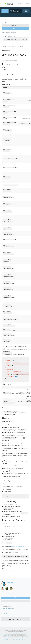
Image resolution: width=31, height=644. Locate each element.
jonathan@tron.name (14, 527)
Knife (14, 36)
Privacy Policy (24, 640)
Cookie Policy (9, 641)
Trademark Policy (16, 641)
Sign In (27, 4)
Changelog (14, 47)
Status (21, 641)
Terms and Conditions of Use (15, 640)
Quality (20, 47)
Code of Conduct (6, 640)
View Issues (16, 601)
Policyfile (5, 36)
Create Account (19, 4)
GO (26, 11)
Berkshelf (10, 36)
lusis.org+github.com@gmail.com (18, 547)
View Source (16, 598)
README (4, 47)
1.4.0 (15, 26)
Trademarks (7, 636)
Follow (16, 29)
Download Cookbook (15, 620)
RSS (4, 20)
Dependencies (9, 47)
